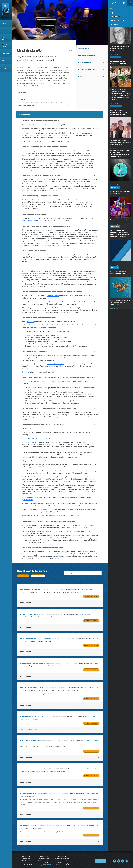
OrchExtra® (89, 588)
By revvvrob (25, 764)
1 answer (26, 600)
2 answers (26, 752)
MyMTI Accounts (116, 3)
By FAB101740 (24, 684)
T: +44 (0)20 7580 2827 (44, 859)
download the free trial (56, 364)
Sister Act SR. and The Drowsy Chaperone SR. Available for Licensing (119, 112)
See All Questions (38, 576)
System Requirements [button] (87, 56)
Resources (5, 31)
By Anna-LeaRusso (27, 712)
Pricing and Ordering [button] (87, 70)
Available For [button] (84, 49)
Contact (118, 851)
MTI (112, 13)
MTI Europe (115, 17)
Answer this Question (90, 594)
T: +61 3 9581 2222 (62, 863)
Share (73, 50)
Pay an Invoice (114, 25)
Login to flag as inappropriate (54, 588)
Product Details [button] (85, 63)
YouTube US (122, 855)
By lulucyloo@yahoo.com (30, 636)
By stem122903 (25, 736)
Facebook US (114, 855)
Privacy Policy (111, 851)
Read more (114, 54)
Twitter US (118, 855)
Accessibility (124, 851)
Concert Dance (4, 46)
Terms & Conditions (101, 851)
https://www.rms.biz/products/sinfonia (36, 438)
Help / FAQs (5, 53)
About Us (5, 68)
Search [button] (130, 3)
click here (31, 322)
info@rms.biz (28, 500)
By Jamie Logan (26, 588)
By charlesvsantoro (28, 788)
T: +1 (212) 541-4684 (26, 861)
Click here (25, 372)
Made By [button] (81, 77)
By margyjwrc (25, 820)
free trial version (53, 296)
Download (29, 335)
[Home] (6, 10)
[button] (124, 3)
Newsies (96, 736)
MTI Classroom (5, 38)
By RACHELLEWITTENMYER (29, 660)
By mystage (24, 612)
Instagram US (126, 855)
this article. (60, 558)
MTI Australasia (117, 21)
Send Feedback (101, 855)
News (4, 61)
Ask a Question (22, 576)
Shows (4, 23)
